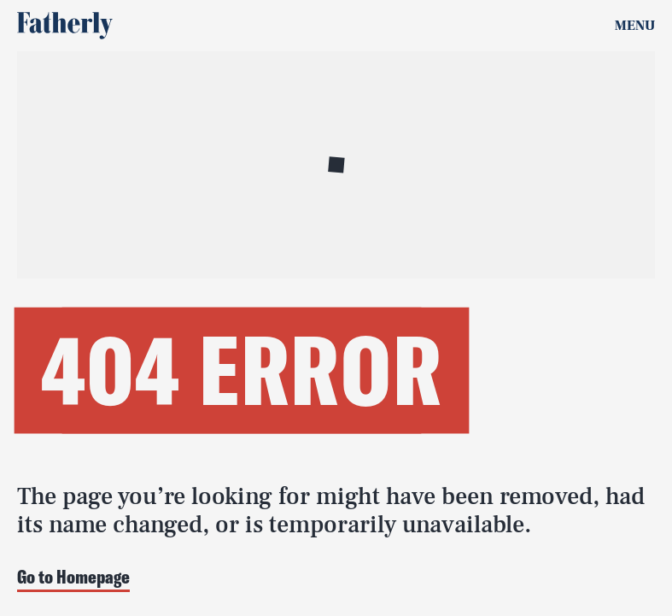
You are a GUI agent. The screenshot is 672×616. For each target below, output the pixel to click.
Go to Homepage (73, 578)
